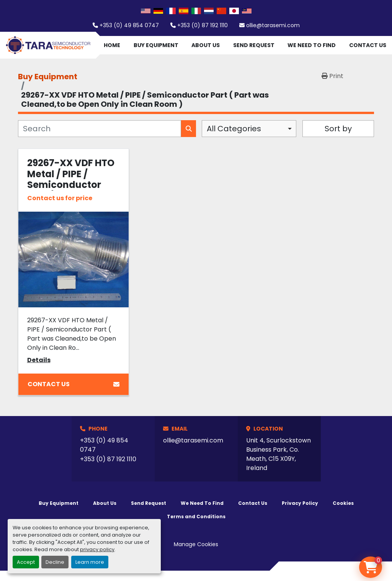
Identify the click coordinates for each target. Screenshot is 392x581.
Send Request (254, 45)
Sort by (338, 129)
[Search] (100, 129)
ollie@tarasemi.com (273, 25)
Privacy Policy (300, 503)
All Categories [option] (234, 129)
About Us (206, 45)
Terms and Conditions (196, 517)
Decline (55, 562)
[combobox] (249, 129)
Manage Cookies (196, 544)
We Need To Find (312, 45)
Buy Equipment (156, 45)
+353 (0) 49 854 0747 (129, 25)
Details (39, 360)
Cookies (343, 503)
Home (112, 45)
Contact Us (368, 45)
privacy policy (97, 549)
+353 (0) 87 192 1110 (203, 25)
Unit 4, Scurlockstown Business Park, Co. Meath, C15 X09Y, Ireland (278, 454)
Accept (26, 562)
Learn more (90, 562)
